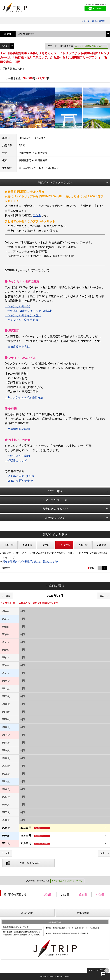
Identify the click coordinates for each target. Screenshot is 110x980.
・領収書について (16, 461)
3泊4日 (83, 895)
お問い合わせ (83, 913)
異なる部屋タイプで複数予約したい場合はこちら (30, 561)
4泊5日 (100, 895)
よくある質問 (27, 913)
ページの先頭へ (98, 970)
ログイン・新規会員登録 (93, 21)
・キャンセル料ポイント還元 (23, 315)
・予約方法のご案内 (17, 456)
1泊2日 (48, 895)
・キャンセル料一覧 (17, 306)
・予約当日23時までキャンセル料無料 (29, 311)
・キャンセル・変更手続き (21, 320)
